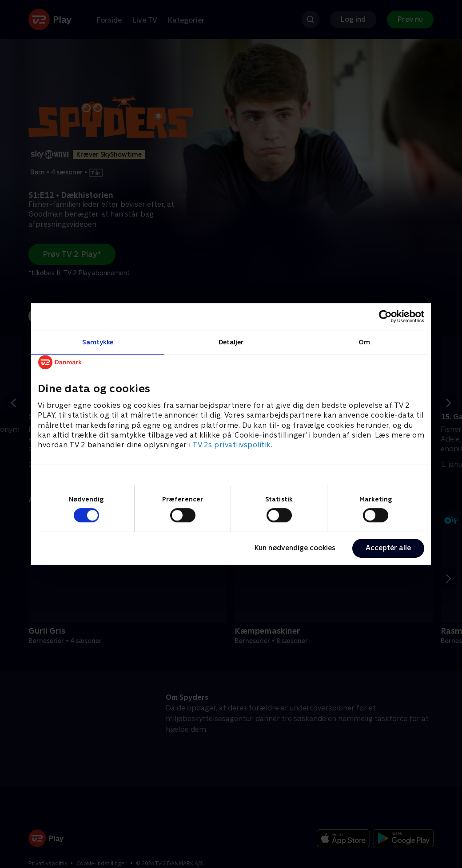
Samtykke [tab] (98, 342)
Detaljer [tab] (231, 342)
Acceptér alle (388, 548)
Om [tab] (364, 342)
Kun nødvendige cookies (295, 548)
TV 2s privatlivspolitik (232, 445)
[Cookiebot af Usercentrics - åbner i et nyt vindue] (385, 316)
